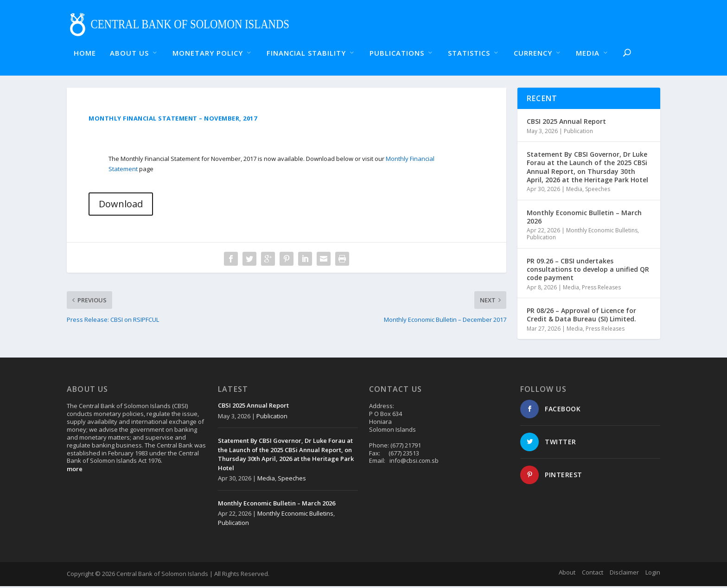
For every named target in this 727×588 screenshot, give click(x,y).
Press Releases (601, 289)
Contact (593, 575)
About (567, 575)
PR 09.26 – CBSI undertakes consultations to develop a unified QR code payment (588, 272)
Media (574, 191)
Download (121, 206)
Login (653, 575)
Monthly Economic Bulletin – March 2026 (584, 219)
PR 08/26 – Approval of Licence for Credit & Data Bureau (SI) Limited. (581, 317)
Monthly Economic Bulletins (602, 232)
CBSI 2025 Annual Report (566, 124)
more (75, 471)
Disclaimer (624, 575)
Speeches (598, 191)
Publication (578, 133)
